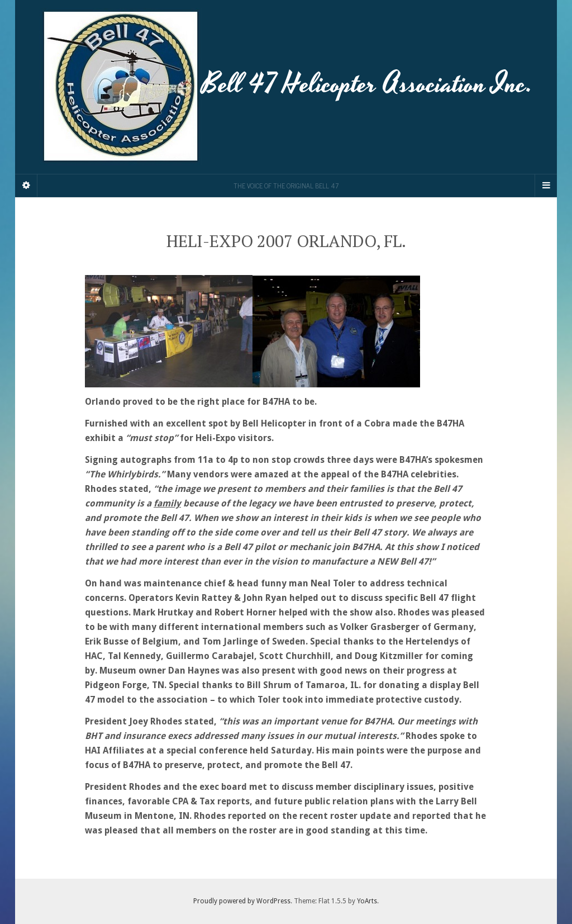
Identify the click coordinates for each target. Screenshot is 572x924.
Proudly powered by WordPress (242, 901)
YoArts (367, 901)
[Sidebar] (26, 186)
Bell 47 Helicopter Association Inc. (286, 87)
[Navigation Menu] (546, 186)
